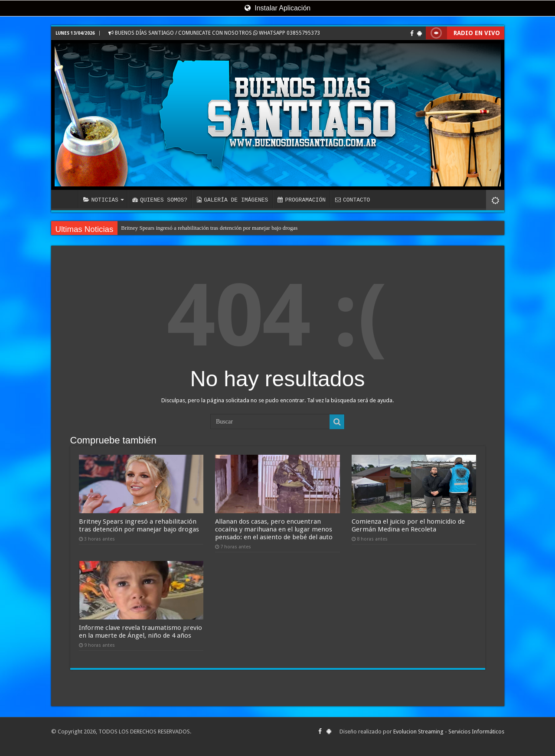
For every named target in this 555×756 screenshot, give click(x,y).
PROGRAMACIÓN (302, 200)
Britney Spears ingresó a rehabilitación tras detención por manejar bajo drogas (209, 228)
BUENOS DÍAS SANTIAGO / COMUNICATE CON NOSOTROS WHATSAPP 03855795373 (214, 33)
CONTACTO (353, 200)
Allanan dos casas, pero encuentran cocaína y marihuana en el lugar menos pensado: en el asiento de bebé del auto (274, 529)
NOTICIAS (101, 200)
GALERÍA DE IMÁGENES (232, 200)
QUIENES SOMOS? (160, 200)
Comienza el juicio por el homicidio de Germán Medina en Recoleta (408, 525)
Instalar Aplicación (277, 8)
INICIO (67, 199)
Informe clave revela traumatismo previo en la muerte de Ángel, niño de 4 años (140, 632)
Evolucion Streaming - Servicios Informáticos (449, 732)
